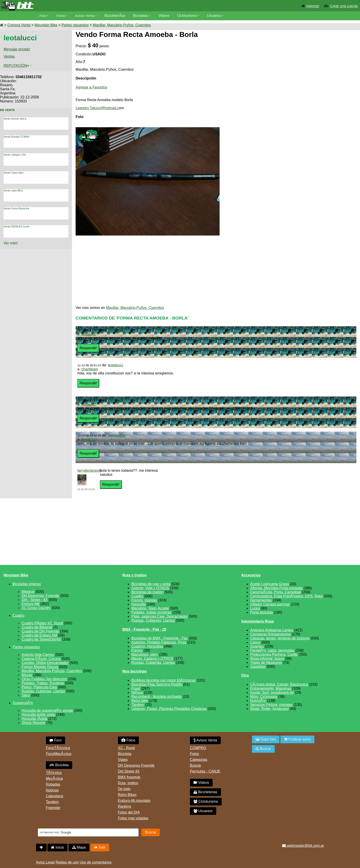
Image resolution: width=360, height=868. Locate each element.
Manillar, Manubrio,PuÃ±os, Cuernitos (52, 671)
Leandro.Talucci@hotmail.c (97, 108)
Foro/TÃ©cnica (58, 748)
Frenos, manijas (144, 600)
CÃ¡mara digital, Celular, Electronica (279, 684)
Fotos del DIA (129, 812)
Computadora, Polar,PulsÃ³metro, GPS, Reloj (287, 596)
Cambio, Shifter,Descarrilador (45, 663)
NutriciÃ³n (258, 701)
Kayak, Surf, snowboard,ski (272, 692)
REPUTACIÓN (15, 66)
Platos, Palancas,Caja (39, 687)
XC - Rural (126, 748)
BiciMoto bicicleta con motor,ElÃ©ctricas (164, 680)
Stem (26, 695)
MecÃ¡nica (54, 778)
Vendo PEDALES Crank (16, 227)
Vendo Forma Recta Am (16, 209)
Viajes (123, 760)
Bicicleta (59, 765)
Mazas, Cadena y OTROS (152, 658)
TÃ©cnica (54, 773)
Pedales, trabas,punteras (151, 612)
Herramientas (261, 600)
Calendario (55, 796)
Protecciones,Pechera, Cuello (274, 654)
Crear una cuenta (344, 6)
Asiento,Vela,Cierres (38, 655)
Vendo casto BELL (13, 190)
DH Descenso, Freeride (40, 596)
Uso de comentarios (96, 862)
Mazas (27, 675)
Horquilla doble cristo (38, 715)
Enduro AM (30, 604)
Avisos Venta (86, 16)
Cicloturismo (189, 16)
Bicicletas (144, 16)
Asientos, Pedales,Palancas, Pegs (159, 642)
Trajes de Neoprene (266, 663)
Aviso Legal (45, 862)
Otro (245, 675)
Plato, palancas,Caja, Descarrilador (160, 616)
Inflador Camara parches (270, 604)
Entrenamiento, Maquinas (271, 688)
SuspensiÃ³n (23, 703)
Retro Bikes (127, 795)
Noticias (52, 790)
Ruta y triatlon (135, 575)
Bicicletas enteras (27, 584)
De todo (124, 789)
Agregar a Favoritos (91, 87)
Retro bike (140, 701)
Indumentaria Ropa (258, 621)
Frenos (137, 650)
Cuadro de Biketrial (37, 627)
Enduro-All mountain (134, 801)
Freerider (53, 808)
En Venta (7, 110)
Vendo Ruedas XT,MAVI (16, 137)
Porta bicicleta (262, 612)
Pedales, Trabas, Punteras (43, 683)
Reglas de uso (67, 862)
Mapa (79, 847)
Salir (100, 847)
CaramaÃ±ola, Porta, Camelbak (276, 592)
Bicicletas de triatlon (147, 592)
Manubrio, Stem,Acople (150, 608)
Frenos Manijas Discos (40, 667)
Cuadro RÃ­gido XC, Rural (42, 623)
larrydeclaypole (90, 470)
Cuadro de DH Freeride (40, 631)
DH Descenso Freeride (136, 765)
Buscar (196, 765)
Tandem (138, 705)
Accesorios (251, 575)
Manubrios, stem (145, 654)
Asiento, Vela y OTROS (150, 588)
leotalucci (89, 334)
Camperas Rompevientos (271, 634)
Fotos (61, 16)
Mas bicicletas (135, 671)
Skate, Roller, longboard (269, 709)
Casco (255, 642)
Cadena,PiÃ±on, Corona (41, 659)
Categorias (199, 760)
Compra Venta (19, 25)
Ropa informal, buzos (267, 658)
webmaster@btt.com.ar (303, 846)
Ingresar (313, 6)
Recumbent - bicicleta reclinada (156, 697)
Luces (255, 608)
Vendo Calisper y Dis (15, 155)
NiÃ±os (137, 692)
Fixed (136, 688)
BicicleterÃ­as (117, 16)
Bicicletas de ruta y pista (151, 584)
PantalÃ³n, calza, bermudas (272, 650)
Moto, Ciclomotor (264, 697)
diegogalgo (117, 435)
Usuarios (216, 16)
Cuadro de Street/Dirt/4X (41, 639)
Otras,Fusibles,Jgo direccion (44, 679)
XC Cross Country (36, 608)
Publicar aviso (297, 739)
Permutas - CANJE (205, 771)
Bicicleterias (205, 792)
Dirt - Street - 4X (35, 600)
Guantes (257, 646)
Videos (166, 16)
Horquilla (138, 604)
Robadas (53, 784)
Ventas (9, 56)
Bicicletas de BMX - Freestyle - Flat (160, 638)
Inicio (57, 847)
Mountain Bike (46, 25)
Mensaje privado (17, 49)
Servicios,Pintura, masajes (271, 705)
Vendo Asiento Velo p (15, 119)
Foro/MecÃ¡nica (59, 754)
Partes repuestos (75, 25)
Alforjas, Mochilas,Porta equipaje (276, 588)
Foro (43, 16)
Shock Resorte (33, 723)
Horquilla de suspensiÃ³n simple (47, 710)
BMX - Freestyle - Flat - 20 (144, 629)
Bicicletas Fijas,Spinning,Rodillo (157, 684)
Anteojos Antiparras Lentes (272, 630)
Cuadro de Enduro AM (39, 635)
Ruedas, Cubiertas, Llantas (43, 691)
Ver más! (11, 243)
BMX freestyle (129, 777)
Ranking (125, 806)
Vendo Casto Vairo (14, 173)
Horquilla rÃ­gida (34, 719)
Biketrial (28, 592)
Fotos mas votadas (133, 818)
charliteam (116, 330)
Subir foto (266, 739)
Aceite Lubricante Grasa (270, 584)
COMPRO (198, 748)
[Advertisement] (319, 70)
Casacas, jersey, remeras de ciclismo (280, 638)
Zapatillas (258, 667)
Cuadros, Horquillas (147, 646)
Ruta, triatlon (128, 783)
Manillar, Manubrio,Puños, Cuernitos (122, 25)
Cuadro (18, 615)
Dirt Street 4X (129, 771)
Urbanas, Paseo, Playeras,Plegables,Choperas (169, 709)
